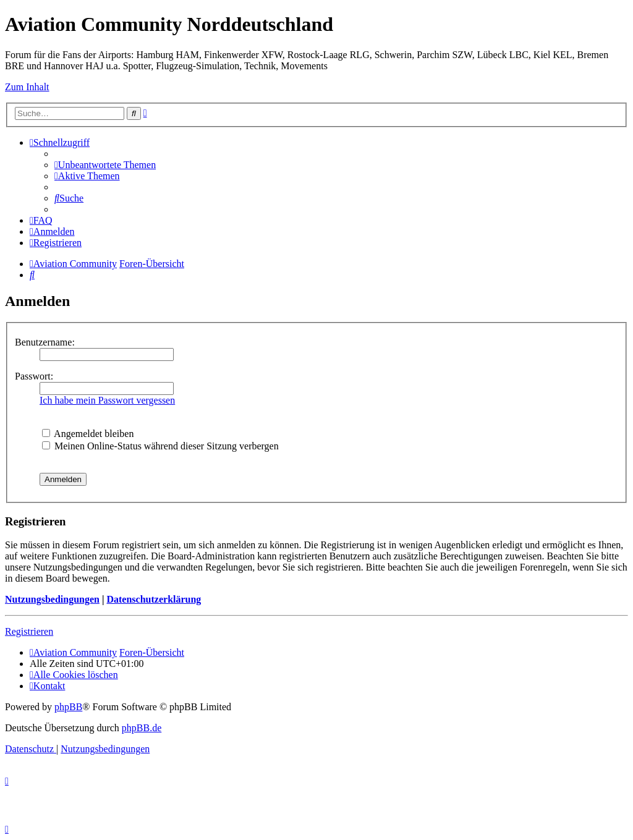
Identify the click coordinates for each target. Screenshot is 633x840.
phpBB (68, 707)
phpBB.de (142, 728)
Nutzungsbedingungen (52, 599)
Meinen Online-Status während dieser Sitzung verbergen (160, 446)
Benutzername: (45, 342)
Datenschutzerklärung (154, 599)
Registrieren (29, 631)
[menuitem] (105, 165)
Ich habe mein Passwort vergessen (107, 400)
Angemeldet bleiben (88, 434)
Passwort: (34, 376)
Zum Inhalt (27, 87)
